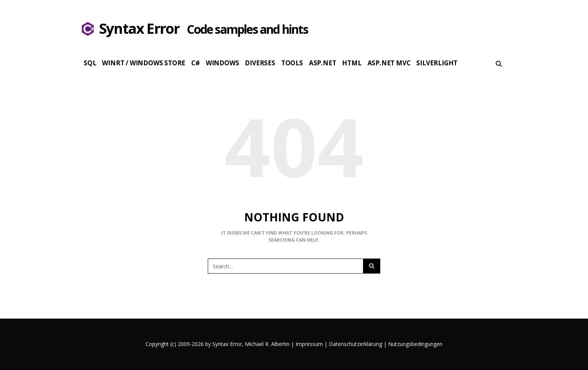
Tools (292, 63)
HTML (352, 63)
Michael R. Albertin (268, 344)
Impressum (309, 344)
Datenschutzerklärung (355, 344)
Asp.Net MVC (389, 63)
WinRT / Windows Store (144, 63)
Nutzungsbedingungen (415, 344)
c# (196, 63)
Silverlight (437, 63)
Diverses (260, 63)
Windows (223, 63)
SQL (90, 63)
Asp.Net (323, 63)
